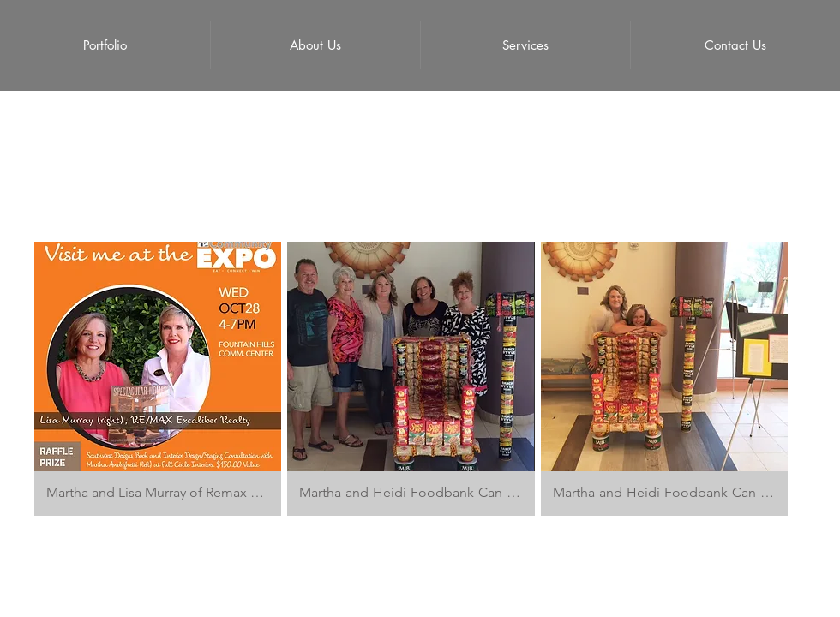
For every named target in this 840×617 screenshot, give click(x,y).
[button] (158, 379)
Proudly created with (461, 573)
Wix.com (536, 573)
